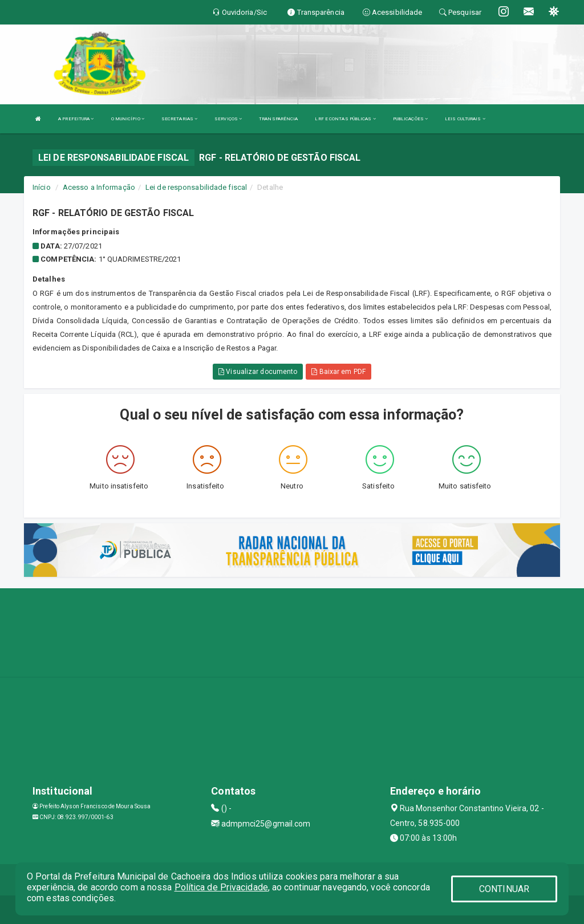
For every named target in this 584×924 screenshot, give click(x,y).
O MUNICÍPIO (128, 119)
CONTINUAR (504, 889)
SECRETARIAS (179, 119)
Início (42, 187)
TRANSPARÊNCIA (278, 119)
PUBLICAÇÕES (410, 119)
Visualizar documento (258, 372)
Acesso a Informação (99, 187)
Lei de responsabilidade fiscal (196, 187)
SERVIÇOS (228, 119)
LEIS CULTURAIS (465, 119)
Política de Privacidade (221, 887)
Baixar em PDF (338, 372)
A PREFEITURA (76, 119)
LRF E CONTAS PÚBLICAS (345, 119)
